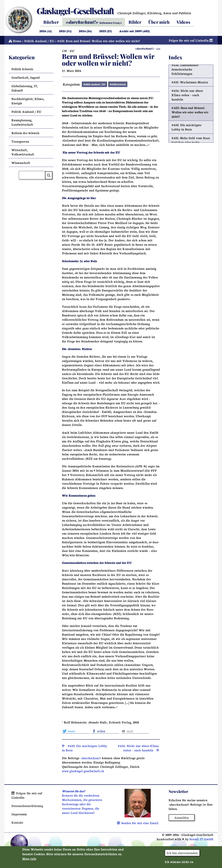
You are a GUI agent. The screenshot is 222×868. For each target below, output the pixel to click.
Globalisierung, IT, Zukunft (25, 89)
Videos (183, 22)
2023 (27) (106, 31)
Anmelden (182, 819)
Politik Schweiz (117, 85)
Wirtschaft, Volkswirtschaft (23, 153)
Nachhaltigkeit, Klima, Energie (28, 102)
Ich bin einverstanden (182, 855)
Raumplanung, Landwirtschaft (22, 123)
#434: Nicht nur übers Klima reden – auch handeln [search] (138, 749)
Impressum (19, 815)
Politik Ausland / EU (39, 42)
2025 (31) (65, 31)
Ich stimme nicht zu (179, 864)
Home (15, 42)
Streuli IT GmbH (201, 840)
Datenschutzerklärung (27, 807)
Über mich (159, 22)
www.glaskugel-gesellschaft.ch (83, 772)
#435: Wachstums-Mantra (190, 83)
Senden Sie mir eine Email (138, 824)
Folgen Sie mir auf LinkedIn (191, 41)
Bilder (135, 22)
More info (29, 861)
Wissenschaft (21, 164)
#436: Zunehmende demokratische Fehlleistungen (185, 70)
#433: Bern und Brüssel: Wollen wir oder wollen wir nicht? (190, 113)
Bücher (51, 22)
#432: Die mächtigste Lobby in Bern (186, 128)
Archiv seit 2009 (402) (134, 31)
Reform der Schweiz (25, 134)
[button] (76, 732)
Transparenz (20, 142)
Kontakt (17, 823)
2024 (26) (85, 31)
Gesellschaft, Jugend (26, 78)
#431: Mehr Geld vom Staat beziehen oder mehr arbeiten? (191, 143)
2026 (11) (46, 31)
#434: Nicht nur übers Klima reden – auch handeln (187, 96)
